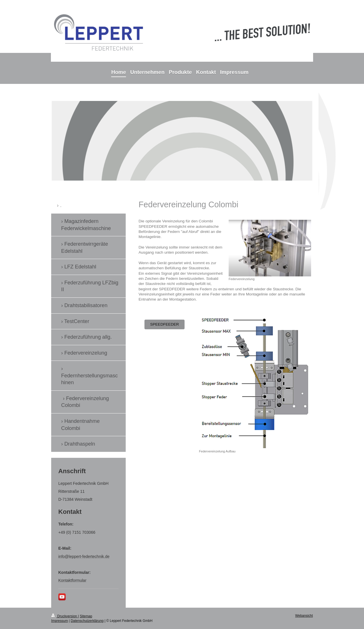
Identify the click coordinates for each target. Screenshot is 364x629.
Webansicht (304, 616)
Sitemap (86, 616)
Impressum (60, 621)
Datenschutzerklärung (87, 621)
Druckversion (65, 616)
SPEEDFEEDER (165, 324)
